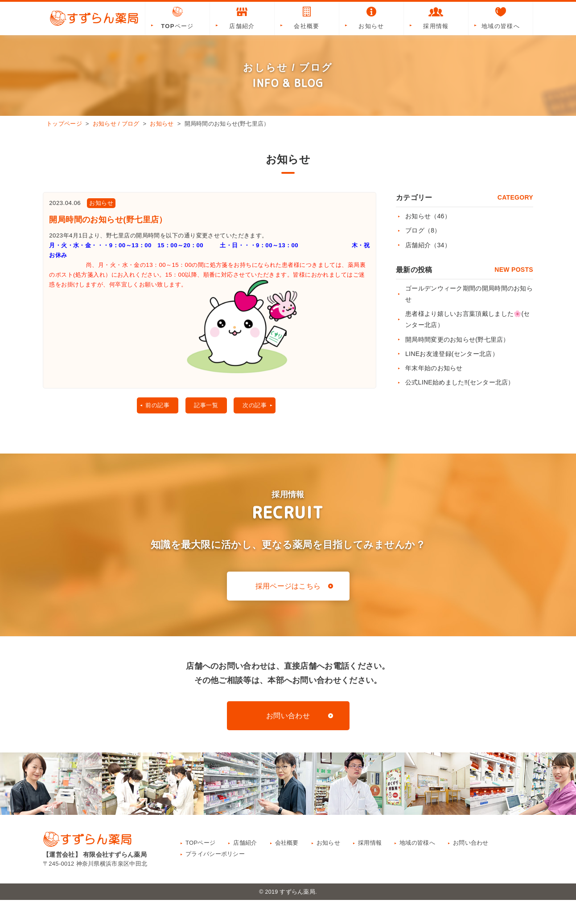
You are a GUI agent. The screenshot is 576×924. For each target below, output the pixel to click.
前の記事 (151, 428)
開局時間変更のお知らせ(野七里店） (457, 339)
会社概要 (307, 17)
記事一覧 (205, 428)
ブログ (423, 230)
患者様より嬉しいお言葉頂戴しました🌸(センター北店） (468, 319)
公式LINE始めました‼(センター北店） (460, 382)
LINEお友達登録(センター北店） (452, 354)
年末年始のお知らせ (434, 368)
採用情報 (436, 17)
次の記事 (258, 428)
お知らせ (371, 17)
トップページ (64, 124)
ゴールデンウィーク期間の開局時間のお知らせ (469, 294)
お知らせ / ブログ (116, 124)
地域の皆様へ (501, 17)
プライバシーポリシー (215, 878)
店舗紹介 (242, 17)
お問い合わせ (288, 740)
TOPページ (177, 17)
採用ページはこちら (288, 610)
